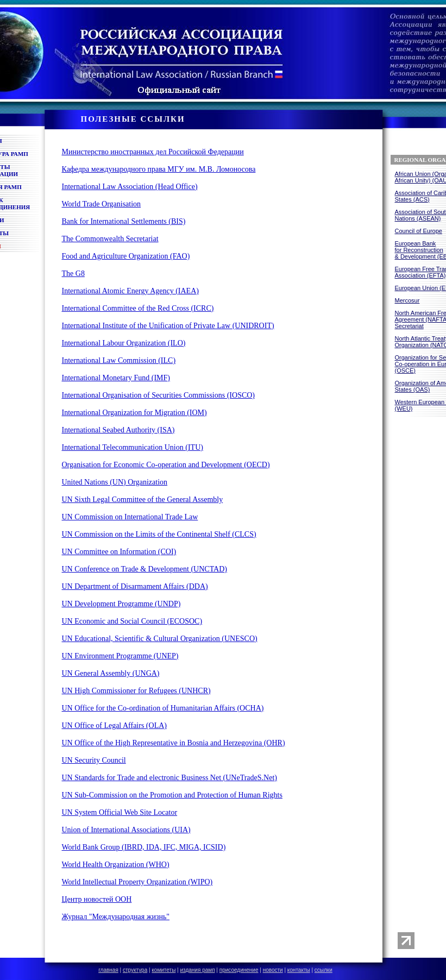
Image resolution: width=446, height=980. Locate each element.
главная (108, 970)
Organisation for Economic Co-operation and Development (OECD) (166, 465)
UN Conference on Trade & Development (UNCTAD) (145, 569)
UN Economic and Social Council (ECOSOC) (132, 621)
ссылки (323, 970)
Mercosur (407, 300)
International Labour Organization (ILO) (124, 343)
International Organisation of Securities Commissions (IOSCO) (159, 395)
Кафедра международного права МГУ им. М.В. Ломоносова (159, 169)
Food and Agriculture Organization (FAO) (126, 256)
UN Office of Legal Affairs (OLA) (114, 725)
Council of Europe (419, 231)
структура (135, 970)
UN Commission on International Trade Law (130, 517)
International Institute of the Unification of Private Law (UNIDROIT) (168, 326)
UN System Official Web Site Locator (120, 812)
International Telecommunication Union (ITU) (133, 447)
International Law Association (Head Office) (130, 187)
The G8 (73, 274)
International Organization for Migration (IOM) (134, 413)
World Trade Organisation (102, 204)
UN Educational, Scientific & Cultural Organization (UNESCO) (160, 639)
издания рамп (198, 970)
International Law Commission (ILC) (119, 360)
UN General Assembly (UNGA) (111, 673)
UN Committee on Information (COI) (119, 552)
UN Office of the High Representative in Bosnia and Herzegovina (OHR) (174, 743)
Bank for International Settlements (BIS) (124, 221)
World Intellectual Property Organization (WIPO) (137, 882)
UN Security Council (94, 760)
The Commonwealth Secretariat (110, 239)
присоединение (239, 970)
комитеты (164, 970)
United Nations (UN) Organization (115, 482)
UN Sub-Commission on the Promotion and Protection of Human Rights (172, 795)
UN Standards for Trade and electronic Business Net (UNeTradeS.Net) (169, 778)
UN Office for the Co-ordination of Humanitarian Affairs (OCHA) (163, 708)
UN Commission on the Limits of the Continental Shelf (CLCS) (159, 534)
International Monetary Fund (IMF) (116, 378)
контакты (299, 970)
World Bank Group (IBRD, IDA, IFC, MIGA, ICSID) (144, 847)
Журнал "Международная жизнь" (116, 917)
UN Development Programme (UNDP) (121, 604)
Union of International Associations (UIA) (126, 830)
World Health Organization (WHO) (116, 865)
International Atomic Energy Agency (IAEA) (130, 291)
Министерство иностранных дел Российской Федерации (153, 152)
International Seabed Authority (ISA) (118, 430)
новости (273, 970)
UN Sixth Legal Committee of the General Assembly (143, 500)
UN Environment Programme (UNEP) (120, 656)
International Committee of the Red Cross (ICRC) (138, 308)
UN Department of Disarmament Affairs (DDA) (135, 586)
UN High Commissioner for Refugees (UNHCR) (136, 691)
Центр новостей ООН (97, 899)
